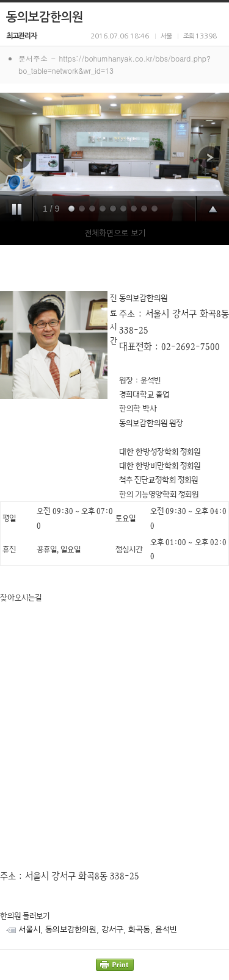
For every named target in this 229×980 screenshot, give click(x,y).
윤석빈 (166, 930)
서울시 (29, 930)
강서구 (112, 930)
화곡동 (139, 930)
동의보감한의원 (71, 930)
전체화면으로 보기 (115, 233)
